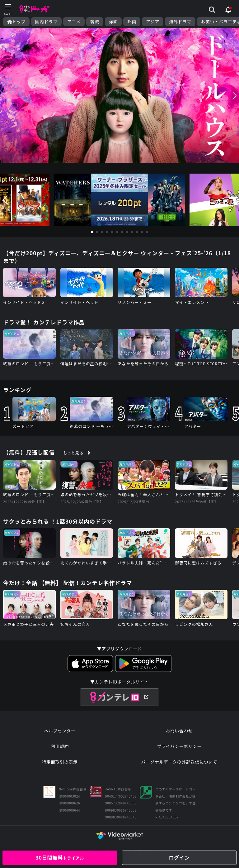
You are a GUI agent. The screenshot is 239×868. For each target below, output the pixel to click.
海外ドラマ (180, 22)
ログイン (179, 857)
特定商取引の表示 (60, 762)
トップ (16, 22)
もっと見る (73, 453)
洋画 (113, 22)
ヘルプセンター (60, 731)
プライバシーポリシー (179, 746)
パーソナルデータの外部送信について (179, 762)
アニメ (74, 22)
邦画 (132, 22)
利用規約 (60, 746)
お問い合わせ (179, 731)
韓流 (95, 22)
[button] (5, 95)
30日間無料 (60, 857)
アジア (153, 22)
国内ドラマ (46, 22)
